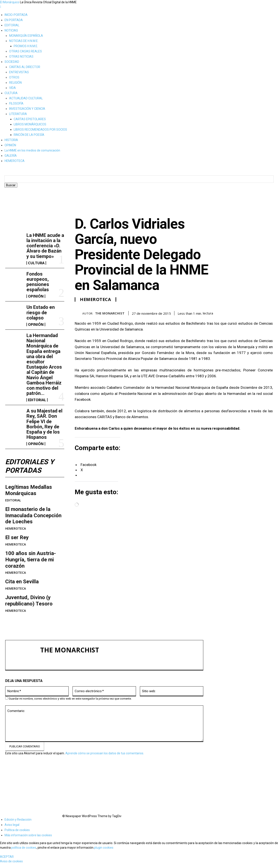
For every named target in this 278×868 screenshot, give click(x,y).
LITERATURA (18, 114)
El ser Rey (17, 537)
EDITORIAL (12, 25)
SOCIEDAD (12, 62)
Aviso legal (12, 825)
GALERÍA (11, 156)
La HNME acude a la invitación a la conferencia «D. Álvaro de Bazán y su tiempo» (45, 246)
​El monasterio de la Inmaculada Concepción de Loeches (33, 515)
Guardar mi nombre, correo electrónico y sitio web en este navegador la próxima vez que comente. (70, 699)
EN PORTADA (14, 20)
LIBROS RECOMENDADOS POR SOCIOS (40, 130)
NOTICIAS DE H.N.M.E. (24, 41)
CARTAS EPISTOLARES (30, 119)
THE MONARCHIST (110, 313)
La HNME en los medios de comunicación (32, 150)
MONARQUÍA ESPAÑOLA (26, 36)
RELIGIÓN (15, 83)
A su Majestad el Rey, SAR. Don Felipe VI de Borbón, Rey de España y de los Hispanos (44, 424)
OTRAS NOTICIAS (21, 57)
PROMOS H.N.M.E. (26, 46)
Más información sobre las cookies (28, 835)
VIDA (12, 88)
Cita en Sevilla (22, 582)
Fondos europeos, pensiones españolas (38, 282)
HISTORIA (11, 140)
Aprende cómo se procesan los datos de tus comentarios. (105, 753)
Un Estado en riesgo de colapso (41, 312)
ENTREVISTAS (19, 72)
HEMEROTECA (15, 161)
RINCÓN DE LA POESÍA (29, 135)
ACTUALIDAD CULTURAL (26, 98)
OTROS (14, 77)
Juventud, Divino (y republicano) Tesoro (29, 601)
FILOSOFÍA (16, 103)
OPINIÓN (10, 145)
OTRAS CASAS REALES (26, 51)
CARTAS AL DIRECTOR (25, 67)
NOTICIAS (11, 30)
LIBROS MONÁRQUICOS (30, 124)
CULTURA (11, 93)
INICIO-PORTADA (16, 15)
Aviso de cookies (11, 861)
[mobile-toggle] (1, 7)
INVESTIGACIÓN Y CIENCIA (27, 109)
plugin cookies (104, 848)
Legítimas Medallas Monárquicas (29, 490)
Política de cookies (17, 830)
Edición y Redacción (18, 820)
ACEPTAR (7, 857)
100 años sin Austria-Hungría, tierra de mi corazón (31, 560)
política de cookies (24, 848)
